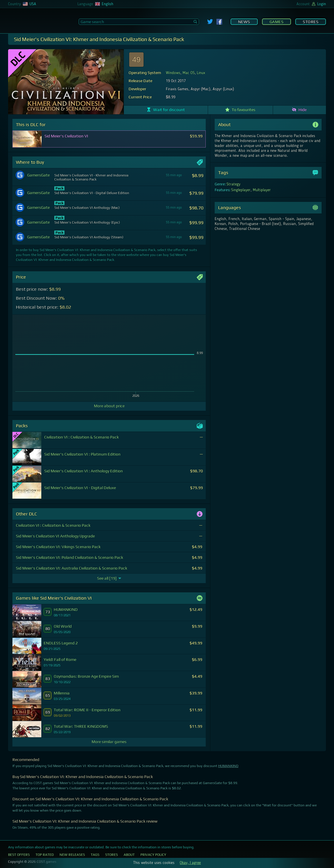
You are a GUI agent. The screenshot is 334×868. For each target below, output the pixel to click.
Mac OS (189, 73)
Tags (95, 855)
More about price (109, 406)
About (129, 855)
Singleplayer (241, 190)
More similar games (109, 742)
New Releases (72, 855)
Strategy (233, 184)
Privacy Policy (153, 855)
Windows (173, 73)
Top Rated (45, 855)
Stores (311, 22)
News (244, 22)
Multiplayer (262, 190)
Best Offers (19, 855)
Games (277, 22)
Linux (201, 73)
